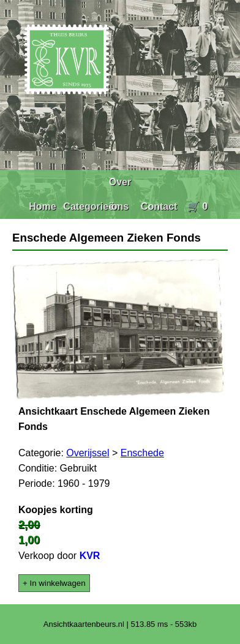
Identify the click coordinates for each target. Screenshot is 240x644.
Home (42, 206)
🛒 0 (197, 206)
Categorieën (91, 206)
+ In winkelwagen (54, 583)
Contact (159, 206)
